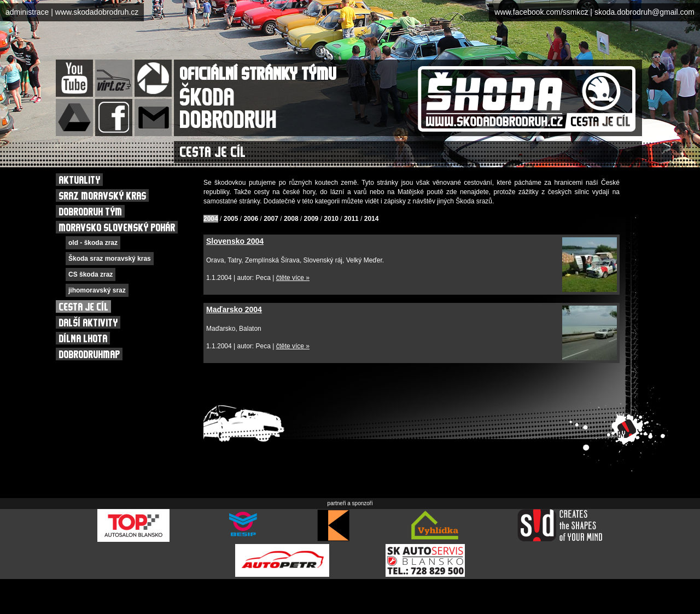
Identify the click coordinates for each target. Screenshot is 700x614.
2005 (231, 219)
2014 (372, 219)
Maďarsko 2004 (234, 309)
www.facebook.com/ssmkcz (541, 12)
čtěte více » (293, 278)
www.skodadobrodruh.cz (97, 12)
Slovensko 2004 (235, 241)
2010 (331, 219)
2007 (271, 219)
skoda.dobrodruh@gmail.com (644, 12)
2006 (251, 219)
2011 (351, 219)
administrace (27, 12)
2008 (291, 219)
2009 (311, 219)
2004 (211, 219)
